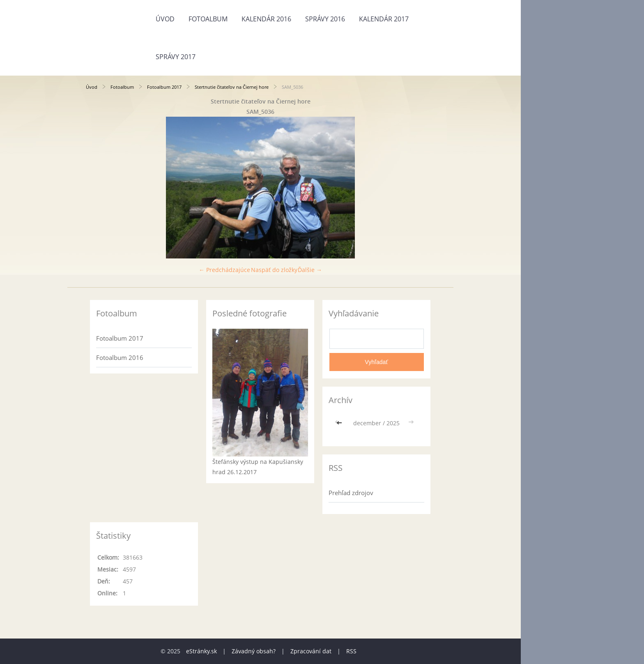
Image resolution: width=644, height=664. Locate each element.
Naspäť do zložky (274, 270)
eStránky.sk (201, 651)
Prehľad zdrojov (351, 493)
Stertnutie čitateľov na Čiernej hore (232, 87)
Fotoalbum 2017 (164, 87)
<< (340, 423)
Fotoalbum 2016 (120, 357)
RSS (351, 651)
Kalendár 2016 (266, 19)
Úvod (165, 19)
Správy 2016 (325, 19)
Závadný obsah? (254, 651)
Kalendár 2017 (384, 19)
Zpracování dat (311, 651)
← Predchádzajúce (224, 270)
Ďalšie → (310, 270)
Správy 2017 (176, 57)
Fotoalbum (208, 19)
